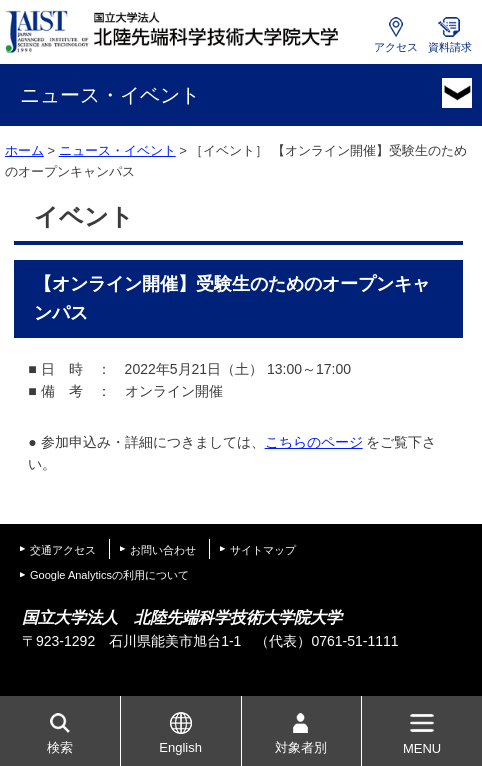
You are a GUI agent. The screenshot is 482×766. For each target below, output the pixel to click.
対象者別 (301, 747)
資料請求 (450, 47)
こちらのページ (314, 442)
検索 (60, 747)
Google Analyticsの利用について (109, 575)
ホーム (24, 150)
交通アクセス (63, 550)
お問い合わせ (163, 550)
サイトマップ (263, 550)
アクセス (396, 47)
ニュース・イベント (117, 150)
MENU (422, 748)
